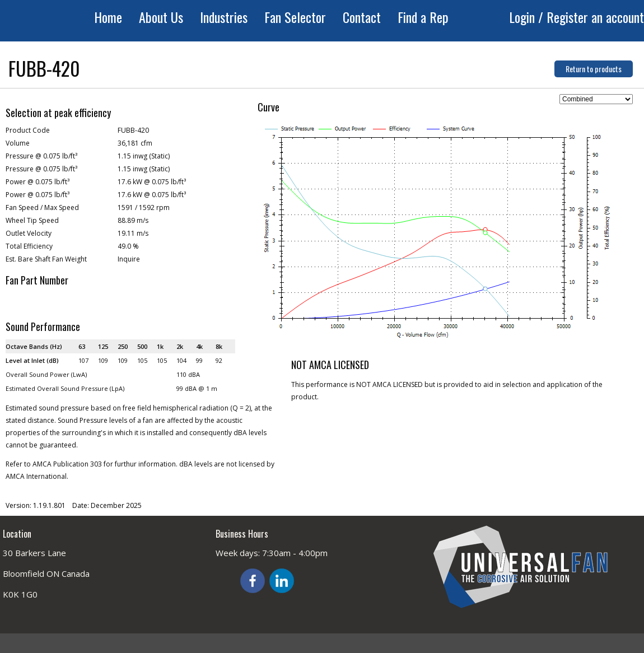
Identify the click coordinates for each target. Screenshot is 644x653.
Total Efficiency (29, 246)
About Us (161, 17)
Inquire (129, 259)
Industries (224, 17)
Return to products (594, 69)
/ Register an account (591, 17)
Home (108, 17)
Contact (362, 17)
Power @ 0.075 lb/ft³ (38, 182)
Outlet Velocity (29, 233)
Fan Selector (295, 17)
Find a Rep (423, 17)
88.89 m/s (133, 220)
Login (524, 17)
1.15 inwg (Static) (144, 156)
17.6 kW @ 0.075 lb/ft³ (152, 182)
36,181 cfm (135, 143)
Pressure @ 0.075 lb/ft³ (41, 156)
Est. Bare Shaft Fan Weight (46, 259)
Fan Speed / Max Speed (42, 207)
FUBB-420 (133, 130)
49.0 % (128, 246)
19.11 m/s (133, 233)
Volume (18, 143)
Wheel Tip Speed (32, 220)
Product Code (28, 130)
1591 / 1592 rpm (144, 207)
